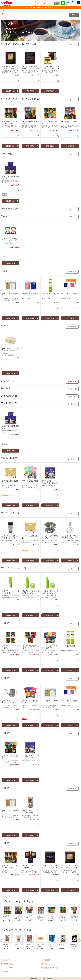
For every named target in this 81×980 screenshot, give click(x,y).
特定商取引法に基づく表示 (50, 968)
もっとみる (72, 44)
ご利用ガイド (5, 960)
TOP (3, 10)
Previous (1, 941)
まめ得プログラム (7, 964)
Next (80, 941)
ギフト (73, 15)
